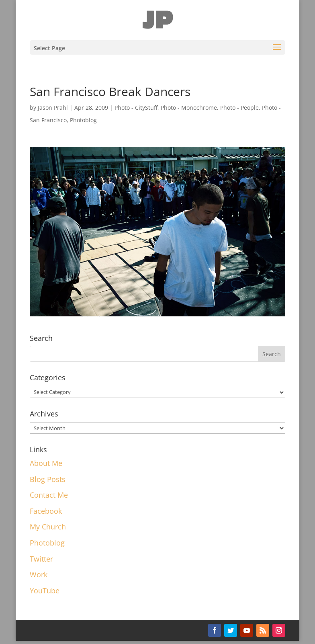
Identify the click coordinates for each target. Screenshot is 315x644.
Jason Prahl (53, 108)
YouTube (45, 591)
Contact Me (49, 495)
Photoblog (83, 120)
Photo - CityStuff (136, 108)
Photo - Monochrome (189, 108)
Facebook (46, 511)
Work (39, 574)
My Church (48, 527)
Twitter (41, 559)
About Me (46, 463)
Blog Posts (48, 479)
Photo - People (239, 108)
